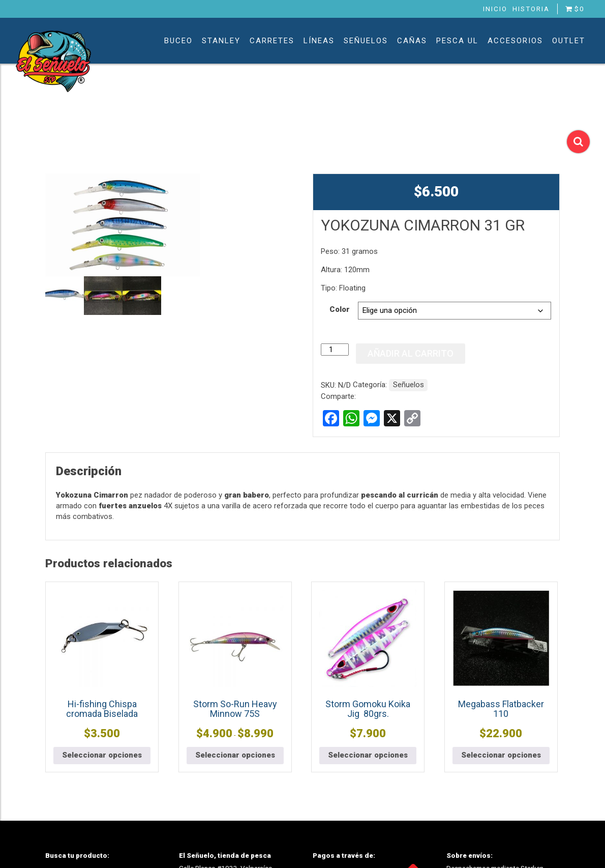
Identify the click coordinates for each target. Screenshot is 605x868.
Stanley (221, 41)
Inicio (495, 9)
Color (340, 309)
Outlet (569, 41)
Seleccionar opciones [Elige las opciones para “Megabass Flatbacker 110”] (501, 755)
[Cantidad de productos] (335, 350)
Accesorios (515, 41)
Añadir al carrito (411, 353)
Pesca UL (457, 41)
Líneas (319, 41)
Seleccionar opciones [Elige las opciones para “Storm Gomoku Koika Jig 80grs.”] (368, 755)
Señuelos (366, 41)
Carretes (272, 41)
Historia (531, 9)
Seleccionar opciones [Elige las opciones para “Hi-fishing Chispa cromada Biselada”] (102, 755)
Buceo (178, 41)
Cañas (412, 41)
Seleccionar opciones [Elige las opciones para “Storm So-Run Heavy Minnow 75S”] (235, 755)
